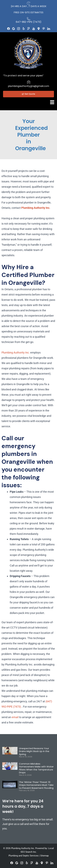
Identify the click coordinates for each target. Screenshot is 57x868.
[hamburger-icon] (52, 102)
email (15, 717)
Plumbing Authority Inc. (36, 208)
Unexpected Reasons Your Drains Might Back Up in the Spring (34, 751)
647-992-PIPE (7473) (29, 22)
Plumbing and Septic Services (23, 856)
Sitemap (44, 856)
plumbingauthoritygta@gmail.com (28, 86)
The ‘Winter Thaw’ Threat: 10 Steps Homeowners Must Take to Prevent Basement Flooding (36, 785)
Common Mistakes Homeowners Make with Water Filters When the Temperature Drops (36, 768)
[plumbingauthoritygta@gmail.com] (29, 82)
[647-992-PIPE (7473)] (29, 19)
